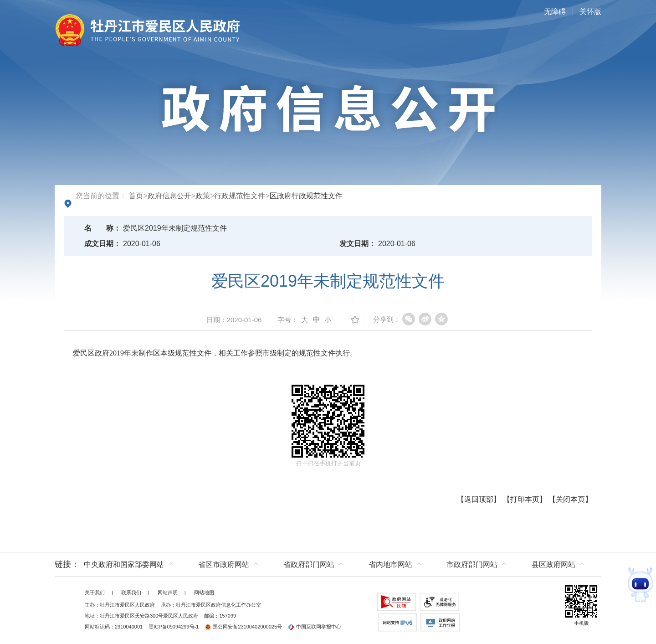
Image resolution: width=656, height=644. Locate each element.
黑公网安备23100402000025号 (243, 627)
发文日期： (358, 244)
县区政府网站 (553, 564)
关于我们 (95, 592)
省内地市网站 (390, 564)
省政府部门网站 (309, 564)
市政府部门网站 (472, 564)
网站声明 (168, 592)
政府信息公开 (169, 196)
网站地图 (204, 592)
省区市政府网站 (224, 564)
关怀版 (590, 12)
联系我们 (131, 592)
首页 (136, 196)
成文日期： (102, 244)
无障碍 (555, 12)
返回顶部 (479, 499)
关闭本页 (570, 499)
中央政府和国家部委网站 (124, 564)
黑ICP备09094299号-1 (174, 627)
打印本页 (525, 499)
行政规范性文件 (240, 196)
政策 (203, 196)
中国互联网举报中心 (315, 627)
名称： (102, 228)
